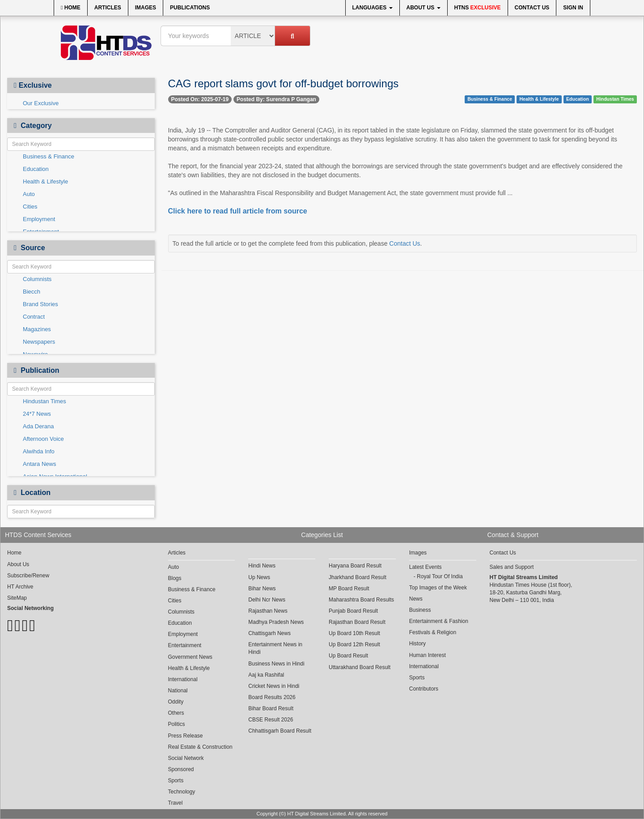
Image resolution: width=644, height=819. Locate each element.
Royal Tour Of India (440, 576)
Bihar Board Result (271, 708)
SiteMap (17, 598)
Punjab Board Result (353, 611)
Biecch (32, 292)
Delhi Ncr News (267, 600)
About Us (424, 8)
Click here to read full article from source (238, 211)
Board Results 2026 (272, 697)
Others (176, 713)
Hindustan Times (44, 401)
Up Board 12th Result (354, 644)
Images (146, 8)
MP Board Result (349, 589)
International (183, 679)
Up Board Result (348, 656)
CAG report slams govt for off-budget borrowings (284, 83)
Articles (108, 8)
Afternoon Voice (43, 439)
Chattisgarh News (269, 633)
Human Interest (428, 655)
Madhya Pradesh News (276, 622)
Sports (176, 781)
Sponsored (181, 769)
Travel (176, 803)
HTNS (478, 8)
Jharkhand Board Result (358, 577)
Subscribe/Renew (28, 576)
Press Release (186, 736)
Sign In (573, 8)
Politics (177, 724)
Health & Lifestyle (45, 181)
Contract (34, 317)
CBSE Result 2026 (271, 720)
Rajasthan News (268, 611)
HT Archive (20, 587)
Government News (190, 657)
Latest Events (426, 567)
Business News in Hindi (276, 664)
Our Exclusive (41, 103)
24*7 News (37, 414)
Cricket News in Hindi (274, 686)
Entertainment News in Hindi (275, 648)
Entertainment (185, 645)
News (416, 599)
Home (71, 8)
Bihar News (262, 589)
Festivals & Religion (433, 632)
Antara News (39, 464)
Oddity (176, 702)
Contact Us (532, 8)
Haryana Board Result (355, 566)
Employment (39, 219)
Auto (29, 194)
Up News (259, 577)
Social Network (186, 758)
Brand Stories (40, 304)
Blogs (175, 578)
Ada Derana (38, 426)
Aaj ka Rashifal (266, 675)
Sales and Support (512, 567)
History (417, 644)
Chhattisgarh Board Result (280, 731)
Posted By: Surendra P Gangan (276, 99)
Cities (30, 207)
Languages (373, 8)
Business (420, 610)
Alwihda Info (39, 451)
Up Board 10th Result (354, 633)
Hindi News (262, 566)
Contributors (424, 689)
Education (36, 169)
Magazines (37, 329)
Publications (190, 8)
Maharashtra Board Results (361, 600)
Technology (182, 792)
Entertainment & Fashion (439, 621)
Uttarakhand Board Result (360, 667)
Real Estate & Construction (200, 747)
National (178, 691)
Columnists (37, 279)
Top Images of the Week (438, 588)
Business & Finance (49, 156)
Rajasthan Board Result (357, 622)
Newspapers (39, 342)
